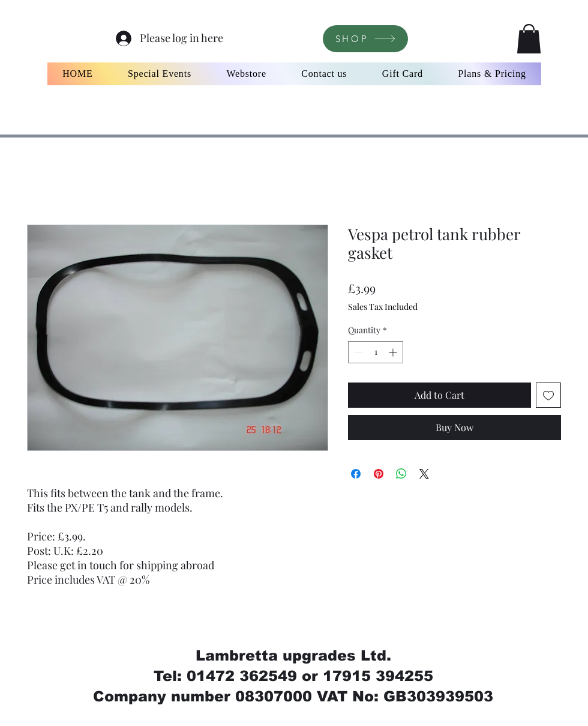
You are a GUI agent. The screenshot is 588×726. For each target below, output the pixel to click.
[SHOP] (365, 39)
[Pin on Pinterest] (379, 474)
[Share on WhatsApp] (401, 474)
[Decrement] (357, 352)
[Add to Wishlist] (548, 395)
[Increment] (394, 352)
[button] (529, 39)
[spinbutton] (376, 352)
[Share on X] (424, 474)
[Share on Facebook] (356, 474)
